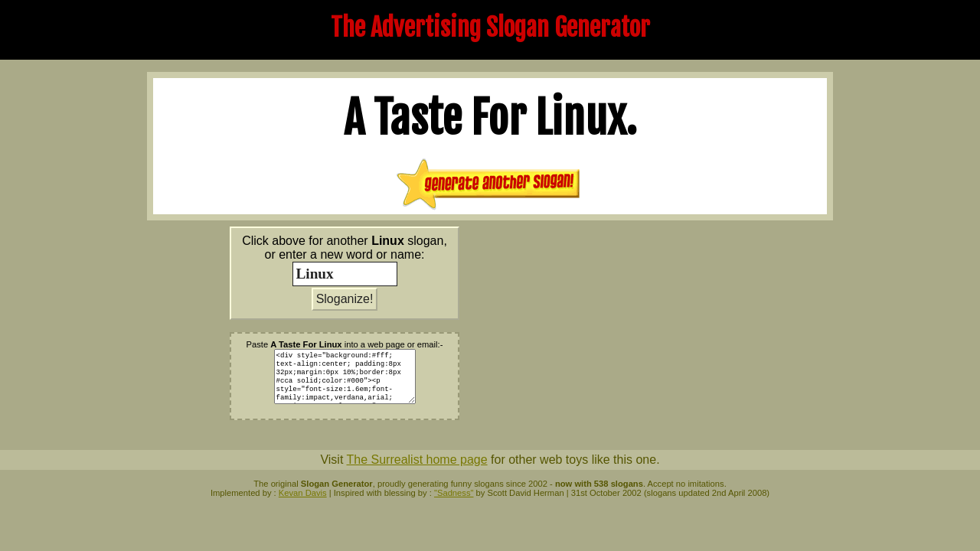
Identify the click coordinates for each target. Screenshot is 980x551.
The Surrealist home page (416, 460)
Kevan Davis (303, 493)
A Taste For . (490, 118)
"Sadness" (454, 493)
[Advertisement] (622, 334)
